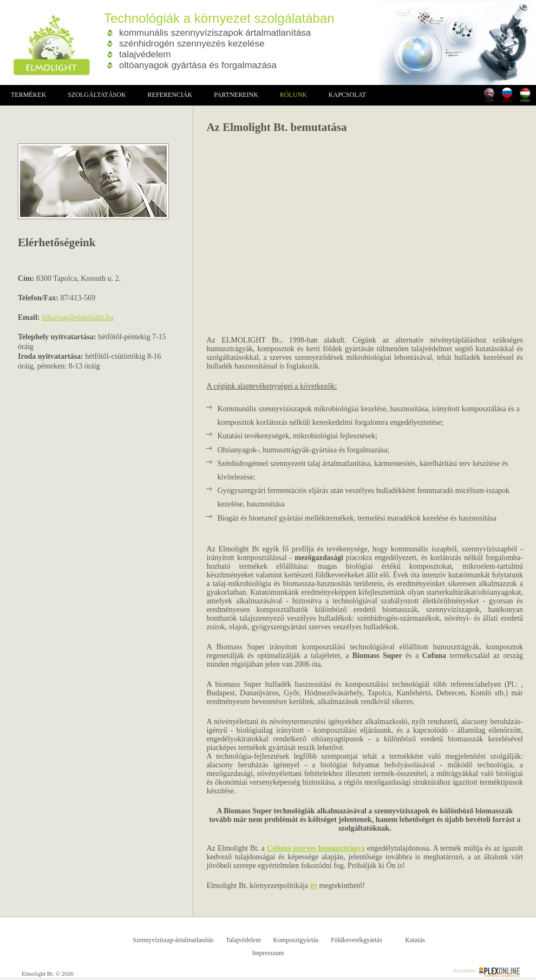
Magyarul (525, 95)
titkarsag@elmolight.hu (77, 317)
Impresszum (268, 953)
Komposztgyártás (296, 940)
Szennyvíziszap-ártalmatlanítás (173, 940)
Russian (507, 95)
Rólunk (293, 95)
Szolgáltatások (97, 95)
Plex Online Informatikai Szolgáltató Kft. (499, 972)
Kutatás (415, 940)
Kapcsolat (347, 95)
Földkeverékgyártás (357, 940)
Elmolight (47, 42)
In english (489, 95)
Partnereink (236, 95)
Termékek (28, 95)
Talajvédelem (243, 940)
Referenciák (170, 95)
